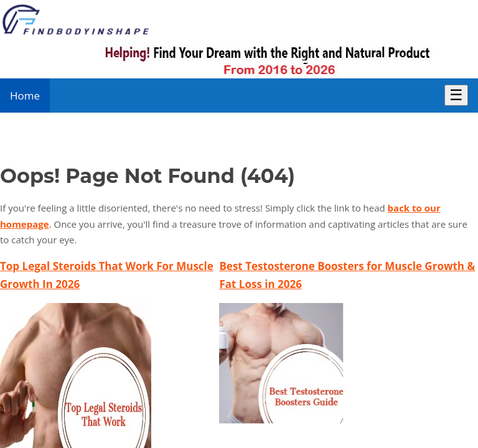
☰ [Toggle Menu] (456, 95)
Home (25, 96)
